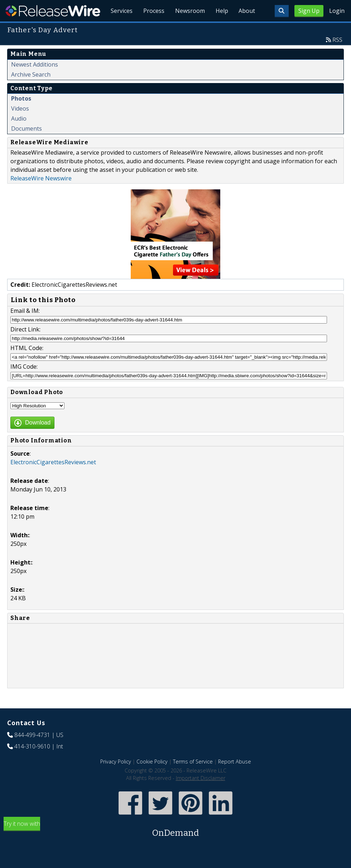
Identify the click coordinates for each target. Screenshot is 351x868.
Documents (27, 145)
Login (337, 11)
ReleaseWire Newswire (41, 195)
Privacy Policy (116, 778)
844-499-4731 (32, 751)
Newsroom (188, 29)
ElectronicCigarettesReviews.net (53, 479)
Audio (19, 135)
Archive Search (31, 91)
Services (118, 29)
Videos (20, 125)
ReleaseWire (53, 11)
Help (220, 29)
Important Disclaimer (201, 794)
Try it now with (175, 846)
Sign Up (309, 11)
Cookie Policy (152, 778)
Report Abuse (235, 778)
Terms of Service (193, 778)
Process (151, 29)
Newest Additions (35, 81)
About (246, 29)
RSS (337, 56)
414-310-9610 (32, 763)
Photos (21, 115)
